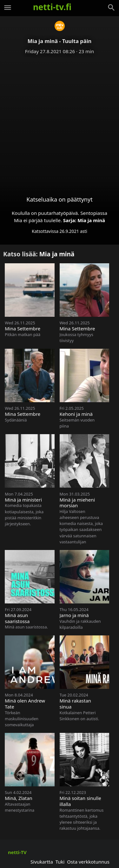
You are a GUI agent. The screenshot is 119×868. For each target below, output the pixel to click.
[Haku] (111, 8)
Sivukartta (42, 862)
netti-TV (17, 852)
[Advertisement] (60, 120)
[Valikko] (8, 8)
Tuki (60, 862)
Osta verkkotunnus (88, 862)
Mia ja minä (91, 220)
